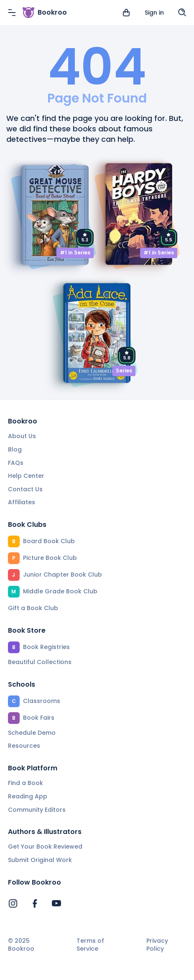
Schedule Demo (32, 733)
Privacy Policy (157, 945)
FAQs (16, 463)
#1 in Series (75, 253)
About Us (22, 436)
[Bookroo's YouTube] (56, 903)
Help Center (26, 476)
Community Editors (37, 810)
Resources (24, 746)
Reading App (28, 796)
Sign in (154, 13)
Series (124, 371)
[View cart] (126, 13)
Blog (15, 449)
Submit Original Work (40, 860)
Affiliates (22, 502)
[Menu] (12, 13)
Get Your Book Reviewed (45, 847)
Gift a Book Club (33, 608)
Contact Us (25, 489)
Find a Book (26, 783)
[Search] (182, 13)
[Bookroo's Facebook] (35, 903)
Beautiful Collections (40, 662)
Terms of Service (90, 945)
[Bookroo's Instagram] (13, 903)
